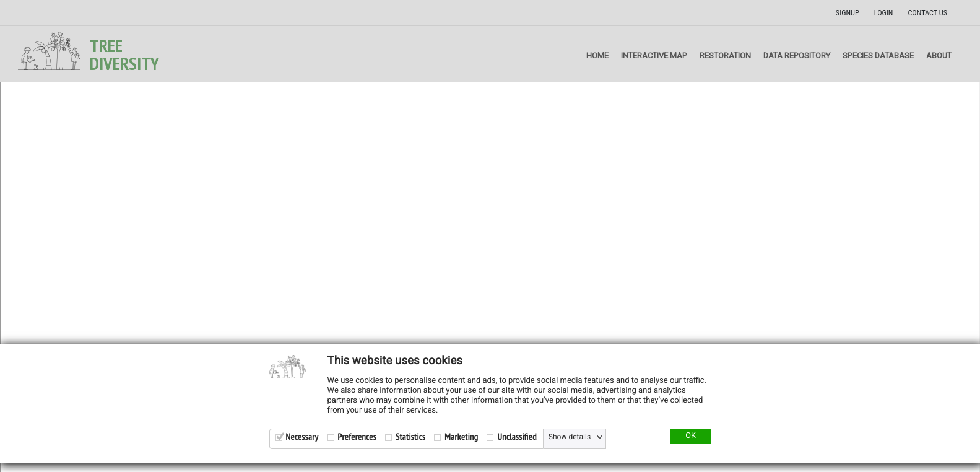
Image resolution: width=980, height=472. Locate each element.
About (939, 55)
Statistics (410, 437)
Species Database (878, 55)
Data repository (797, 55)
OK (691, 436)
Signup (848, 13)
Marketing (461, 437)
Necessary (302, 437)
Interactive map (654, 55)
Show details (570, 437)
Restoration (725, 55)
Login (884, 13)
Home (597, 55)
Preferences (357, 437)
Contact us (927, 13)
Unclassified (517, 437)
